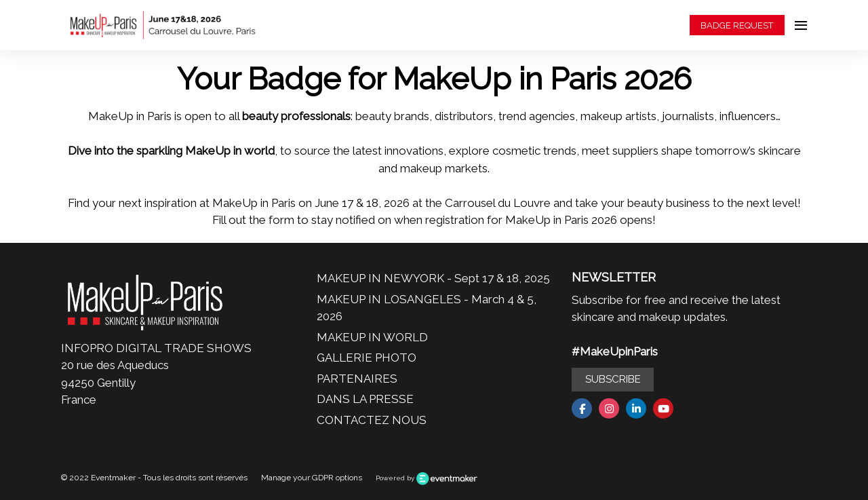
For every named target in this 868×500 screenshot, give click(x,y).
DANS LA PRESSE (365, 399)
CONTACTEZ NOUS (372, 420)
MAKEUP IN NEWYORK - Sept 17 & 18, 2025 (433, 278)
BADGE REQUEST (737, 25)
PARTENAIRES (357, 379)
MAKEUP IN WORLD (372, 337)
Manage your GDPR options (312, 478)
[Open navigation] (801, 25)
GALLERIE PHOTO (367, 358)
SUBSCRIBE (613, 379)
